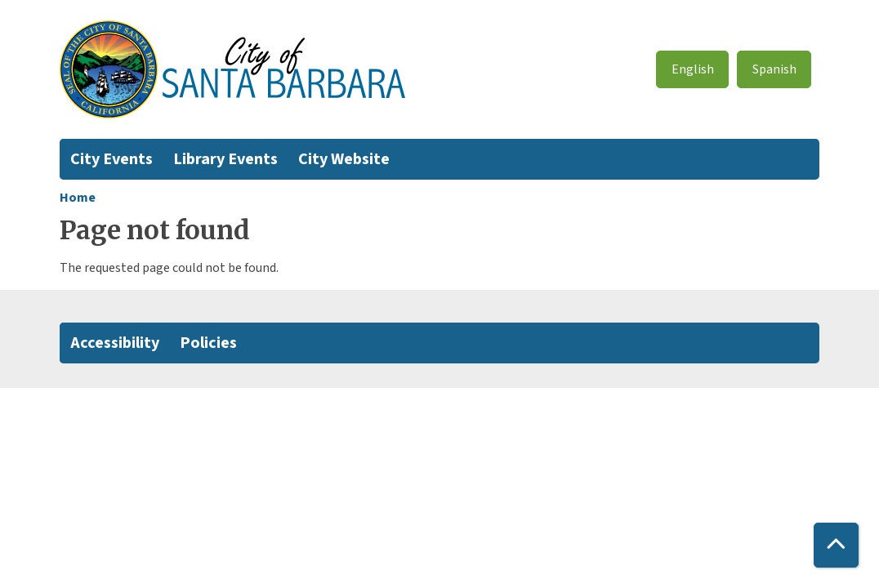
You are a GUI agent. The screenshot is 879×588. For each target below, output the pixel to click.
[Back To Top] (836, 545)
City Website (344, 159)
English (693, 69)
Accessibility (115, 343)
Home (78, 198)
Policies (208, 343)
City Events (112, 159)
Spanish (774, 69)
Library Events (225, 159)
